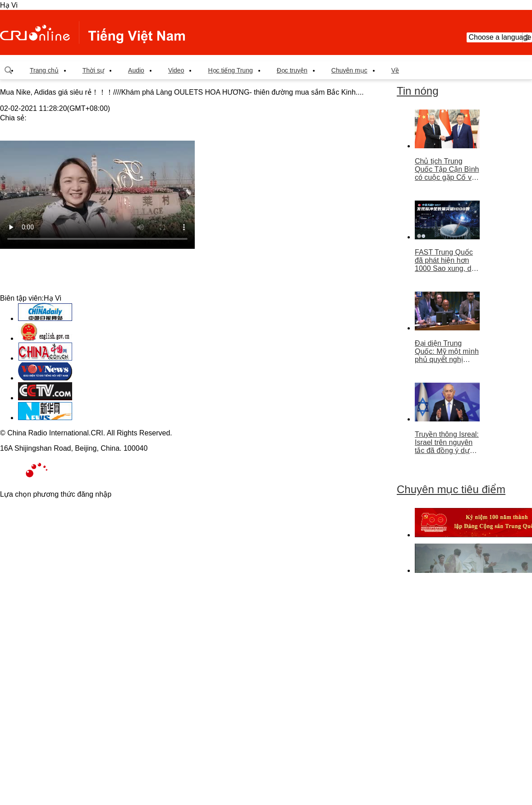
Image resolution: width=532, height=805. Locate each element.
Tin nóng (418, 91)
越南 (92, 32)
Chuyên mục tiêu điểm (451, 489)
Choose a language (499, 37)
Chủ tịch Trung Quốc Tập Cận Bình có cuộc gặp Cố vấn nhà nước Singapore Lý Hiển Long (447, 169)
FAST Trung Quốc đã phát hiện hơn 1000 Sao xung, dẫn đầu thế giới (447, 261)
